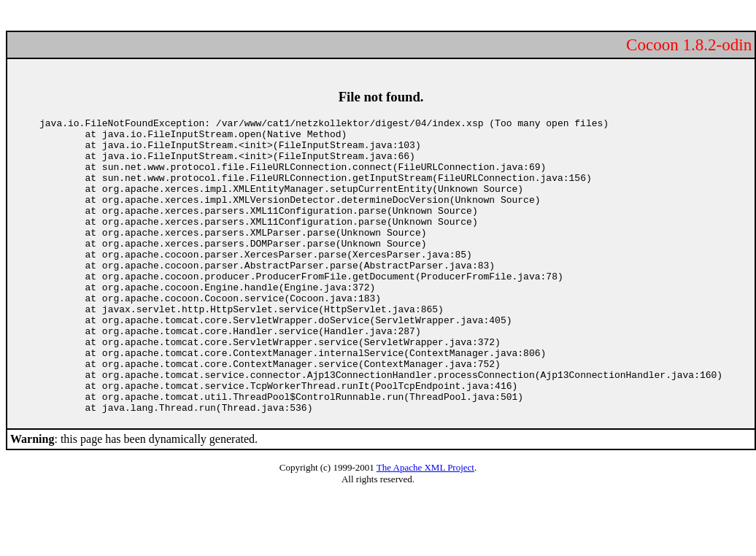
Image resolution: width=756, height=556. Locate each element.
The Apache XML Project (425, 526)
